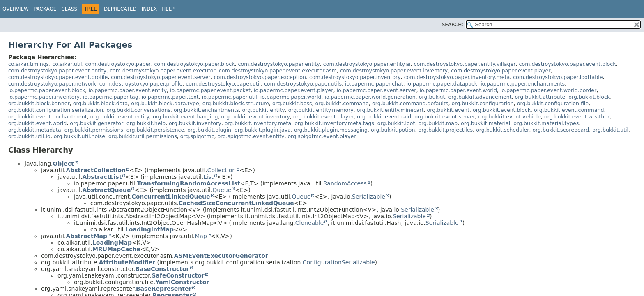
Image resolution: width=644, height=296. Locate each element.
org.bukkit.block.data (100, 103)
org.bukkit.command (342, 103)
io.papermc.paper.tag (111, 97)
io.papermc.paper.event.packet (210, 90)
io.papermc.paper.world (291, 97)
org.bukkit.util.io (29, 136)
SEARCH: (453, 25)
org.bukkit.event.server (445, 117)
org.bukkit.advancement (480, 97)
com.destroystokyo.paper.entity (279, 64)
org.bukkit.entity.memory (321, 110)
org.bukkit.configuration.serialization (56, 110)
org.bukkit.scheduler (503, 130)
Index (149, 9)
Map (201, 236)
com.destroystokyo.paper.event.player (501, 71)
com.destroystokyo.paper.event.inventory (394, 71)
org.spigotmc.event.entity (251, 136)
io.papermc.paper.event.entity (128, 90)
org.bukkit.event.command (569, 110)
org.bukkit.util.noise (79, 136)
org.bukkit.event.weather (577, 117)
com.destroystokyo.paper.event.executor (163, 71)
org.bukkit (432, 97)
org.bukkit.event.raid (384, 117)
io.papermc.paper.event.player (294, 90)
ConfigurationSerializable (339, 262)
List (208, 177)
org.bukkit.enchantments (206, 110)
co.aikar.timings (29, 64)
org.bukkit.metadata (35, 130)
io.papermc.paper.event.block (47, 90)
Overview (16, 9)
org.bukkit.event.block (502, 110)
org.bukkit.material (485, 123)
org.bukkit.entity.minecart (390, 110)
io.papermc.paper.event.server (377, 90)
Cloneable (310, 223)
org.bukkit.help (146, 123)
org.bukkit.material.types (546, 123)
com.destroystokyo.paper (118, 64)
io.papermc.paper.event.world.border (548, 90)
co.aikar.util (67, 64)
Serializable (369, 197)
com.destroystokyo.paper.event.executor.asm (278, 71)
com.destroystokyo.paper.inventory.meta (457, 77)
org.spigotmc (197, 136)
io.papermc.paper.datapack (442, 84)
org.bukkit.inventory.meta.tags (334, 123)
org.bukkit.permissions (94, 130)
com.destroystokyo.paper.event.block (568, 64)
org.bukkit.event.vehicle (510, 117)
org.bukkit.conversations (138, 110)
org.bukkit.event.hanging (185, 117)
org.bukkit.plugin (209, 130)
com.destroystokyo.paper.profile (141, 84)
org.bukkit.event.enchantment (48, 117)
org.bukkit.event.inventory (256, 117)
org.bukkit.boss (292, 103)
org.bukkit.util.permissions (143, 136)
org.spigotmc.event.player (322, 136)
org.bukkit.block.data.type (165, 103)
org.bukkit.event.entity (120, 117)
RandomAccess (345, 183)
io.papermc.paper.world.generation (370, 97)
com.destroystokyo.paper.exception (260, 77)
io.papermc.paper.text (170, 97)
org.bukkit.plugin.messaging (331, 130)
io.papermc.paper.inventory (44, 97)
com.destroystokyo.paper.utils (303, 84)
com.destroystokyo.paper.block (194, 64)
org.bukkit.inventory (195, 123)
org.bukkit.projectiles (445, 130)
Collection (222, 170)
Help (168, 9)
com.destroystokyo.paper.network (52, 84)
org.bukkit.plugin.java (263, 130)
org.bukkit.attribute (540, 97)
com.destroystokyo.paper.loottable (558, 77)
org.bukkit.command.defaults (410, 103)
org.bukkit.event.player (323, 117)
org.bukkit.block (589, 97)
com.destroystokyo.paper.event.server (161, 77)
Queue (222, 190)
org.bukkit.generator (97, 123)
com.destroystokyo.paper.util (223, 84)
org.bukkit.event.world (37, 123)
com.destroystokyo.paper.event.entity (57, 71)
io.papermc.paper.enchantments (523, 84)
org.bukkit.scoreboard (561, 130)
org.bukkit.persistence (155, 130)
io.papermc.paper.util (230, 97)
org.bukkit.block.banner (39, 103)
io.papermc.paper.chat (374, 84)
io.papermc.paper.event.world (458, 90)
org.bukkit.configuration (483, 103)
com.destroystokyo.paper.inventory (355, 77)
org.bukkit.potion (393, 130)
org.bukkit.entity (263, 110)
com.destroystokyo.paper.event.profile (58, 77)
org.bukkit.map (438, 123)
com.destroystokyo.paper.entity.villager (465, 64)
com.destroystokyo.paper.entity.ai (367, 64)
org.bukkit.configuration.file (553, 103)
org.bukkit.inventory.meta (258, 123)
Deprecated (120, 9)
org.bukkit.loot (396, 123)
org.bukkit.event (448, 110)
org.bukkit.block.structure (236, 103)
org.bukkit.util (610, 130)
